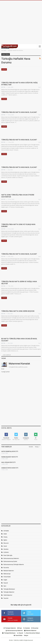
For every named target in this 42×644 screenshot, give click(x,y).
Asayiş (5, 537)
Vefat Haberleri (8, 595)
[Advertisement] (21, 22)
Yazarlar (6, 598)
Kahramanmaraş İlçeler (10, 561)
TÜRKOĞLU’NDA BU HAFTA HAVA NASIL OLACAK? (19, 112)
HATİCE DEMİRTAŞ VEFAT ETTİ (10, 451)
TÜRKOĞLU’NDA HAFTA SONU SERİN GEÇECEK (18, 311)
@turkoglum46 (26, 605)
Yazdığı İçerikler (6, 372)
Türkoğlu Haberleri (9, 592)
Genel (5, 546)
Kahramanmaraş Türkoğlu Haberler (14, 565)
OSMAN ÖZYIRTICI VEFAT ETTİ (10, 468)
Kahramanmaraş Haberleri (11, 558)
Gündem (4, 69)
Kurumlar (6, 568)
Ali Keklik (6, 531)
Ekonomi (6, 543)
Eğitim (5, 540)
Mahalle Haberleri (9, 571)
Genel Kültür (18, 635)
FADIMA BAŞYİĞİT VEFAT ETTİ (10, 457)
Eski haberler (7, 355)
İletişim (26, 635)
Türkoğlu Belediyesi (9, 589)
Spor (5, 586)
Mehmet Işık (7, 574)
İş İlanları (6, 552)
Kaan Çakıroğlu (8, 555)
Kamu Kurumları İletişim (32, 633)
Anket (5, 534)
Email (3, 369)
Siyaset (6, 583)
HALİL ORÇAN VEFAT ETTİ (8, 462)
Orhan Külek (7, 577)
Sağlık (5, 580)
